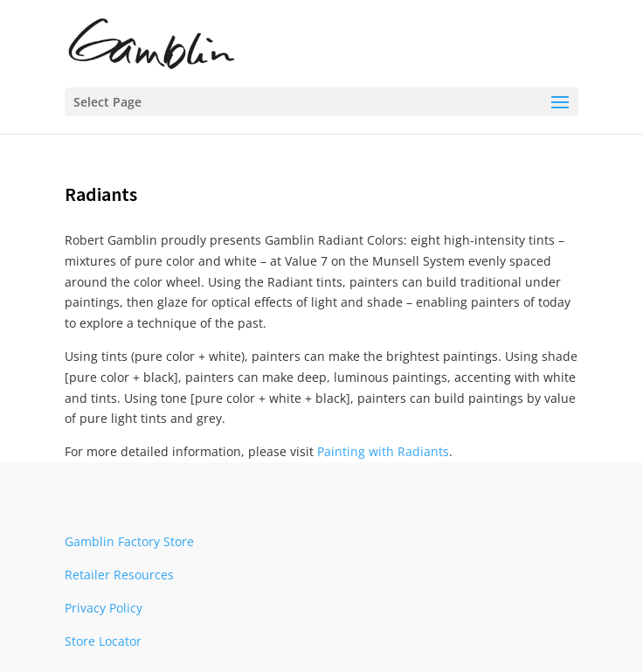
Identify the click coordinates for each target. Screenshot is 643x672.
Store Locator (103, 641)
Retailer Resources (119, 575)
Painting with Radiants (383, 451)
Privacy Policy (104, 608)
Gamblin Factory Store (129, 541)
